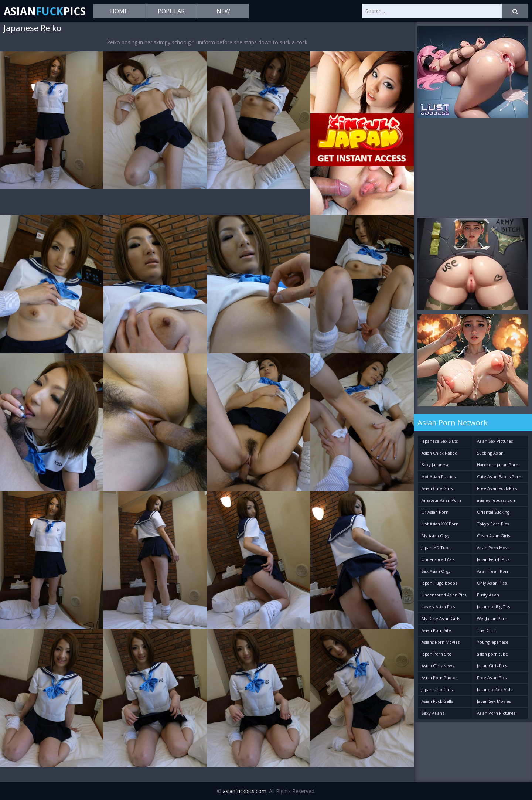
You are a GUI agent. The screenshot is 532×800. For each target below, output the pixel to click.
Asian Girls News (438, 666)
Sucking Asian (490, 453)
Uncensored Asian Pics (444, 595)
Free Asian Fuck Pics (497, 488)
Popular (171, 11)
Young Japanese (493, 642)
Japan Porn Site (436, 654)
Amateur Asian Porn (441, 500)
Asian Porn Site (436, 630)
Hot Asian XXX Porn (440, 524)
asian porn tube (492, 654)
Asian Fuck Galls (437, 701)
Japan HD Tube (436, 547)
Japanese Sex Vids (495, 689)
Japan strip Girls (437, 689)
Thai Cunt (486, 630)
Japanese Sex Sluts (440, 441)
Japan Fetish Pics (493, 559)
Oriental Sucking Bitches (493, 513)
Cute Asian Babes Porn (499, 476)
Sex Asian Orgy (436, 571)
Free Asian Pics (492, 678)
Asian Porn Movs (493, 547)
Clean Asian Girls (493, 536)
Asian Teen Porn (493, 571)
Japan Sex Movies (494, 701)
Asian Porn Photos (439, 678)
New (223, 11)
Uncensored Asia (438, 559)
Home (119, 11)
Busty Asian (488, 595)
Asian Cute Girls (437, 488)
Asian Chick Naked (439, 453)
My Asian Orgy (436, 536)
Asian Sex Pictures (495, 441)
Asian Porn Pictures (496, 713)
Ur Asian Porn (435, 512)
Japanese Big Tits (493, 607)
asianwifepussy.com (497, 500)
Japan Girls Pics (492, 666)
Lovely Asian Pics (438, 607)
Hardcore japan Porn (498, 465)
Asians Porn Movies (441, 642)
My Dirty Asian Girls (441, 618)
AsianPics (45, 11)
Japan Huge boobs (439, 583)
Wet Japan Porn (492, 618)
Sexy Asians (433, 713)
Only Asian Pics (492, 583)
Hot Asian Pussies (439, 476)
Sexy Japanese (436, 465)
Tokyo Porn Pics (493, 524)
